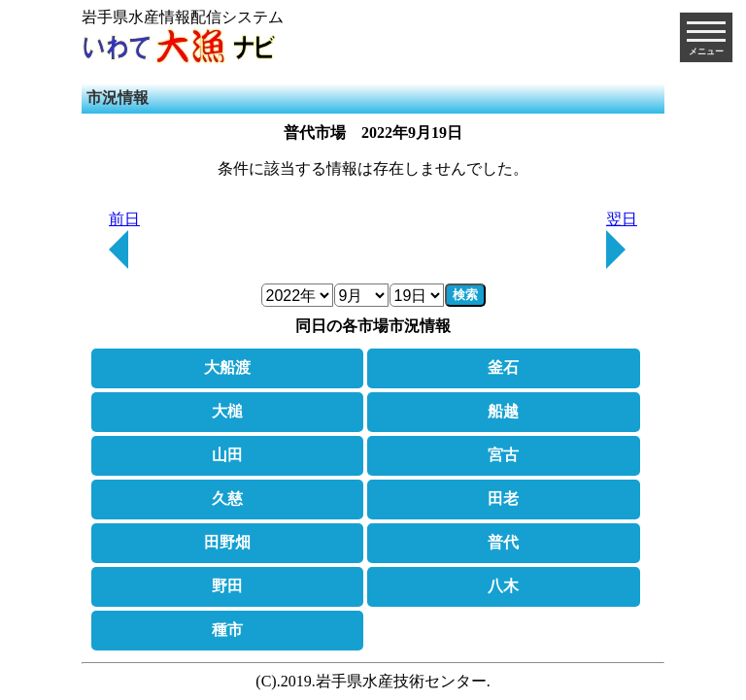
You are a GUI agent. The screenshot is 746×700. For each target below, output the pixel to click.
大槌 (227, 411)
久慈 (227, 499)
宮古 (503, 455)
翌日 (622, 240)
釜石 (503, 367)
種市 (227, 630)
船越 (503, 411)
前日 (124, 240)
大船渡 (227, 367)
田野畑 (227, 542)
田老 (503, 499)
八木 (503, 586)
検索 (465, 295)
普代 (503, 542)
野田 (227, 586)
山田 (227, 455)
